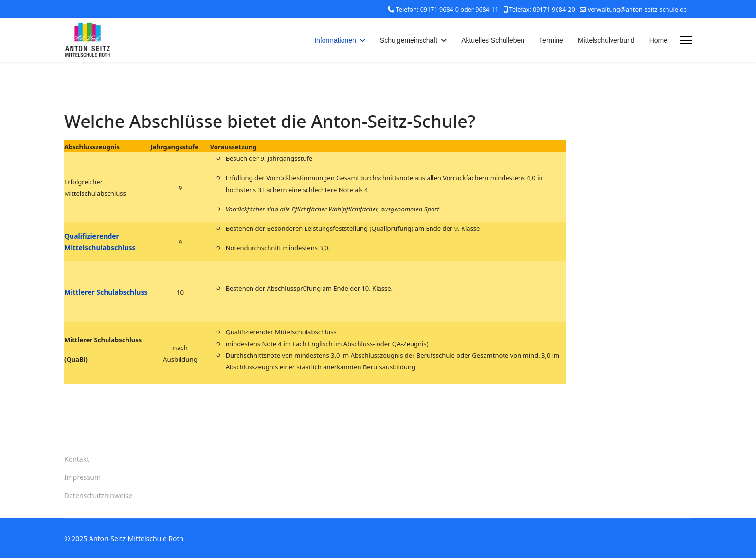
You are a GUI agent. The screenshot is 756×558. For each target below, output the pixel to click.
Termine (551, 40)
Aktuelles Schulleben (493, 40)
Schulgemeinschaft (409, 40)
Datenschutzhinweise (98, 496)
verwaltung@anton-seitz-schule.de (637, 9)
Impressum (82, 477)
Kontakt (77, 459)
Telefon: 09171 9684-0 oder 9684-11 (447, 9)
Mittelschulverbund (606, 40)
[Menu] (686, 40)
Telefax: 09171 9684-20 (542, 9)
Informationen (335, 40)
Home (658, 40)
